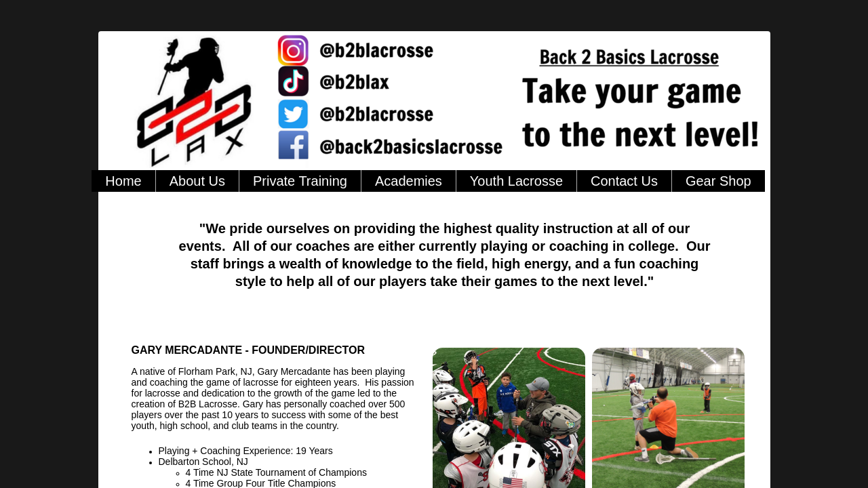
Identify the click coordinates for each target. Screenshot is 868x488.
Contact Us (624, 181)
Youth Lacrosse (516, 181)
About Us (197, 181)
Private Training (300, 181)
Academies (409, 181)
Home (123, 181)
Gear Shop (718, 181)
